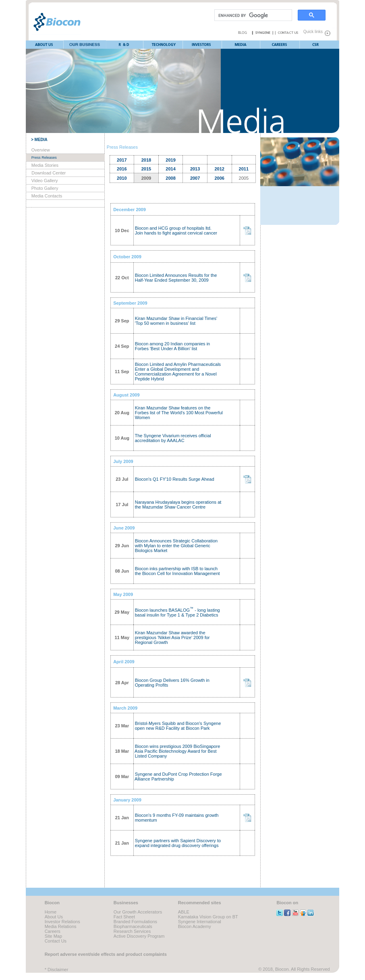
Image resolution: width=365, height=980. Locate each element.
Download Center (49, 173)
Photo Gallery (45, 188)
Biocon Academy (195, 926)
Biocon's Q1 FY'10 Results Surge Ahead (174, 479)
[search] (252, 15)
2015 (146, 169)
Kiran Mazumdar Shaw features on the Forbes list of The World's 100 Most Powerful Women (178, 413)
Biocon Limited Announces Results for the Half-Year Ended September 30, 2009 (175, 278)
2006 (219, 178)
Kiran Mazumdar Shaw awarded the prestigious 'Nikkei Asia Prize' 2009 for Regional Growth (172, 637)
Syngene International (200, 922)
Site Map (53, 936)
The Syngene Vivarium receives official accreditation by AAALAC (172, 438)
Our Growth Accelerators (138, 912)
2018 (146, 160)
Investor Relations (62, 922)
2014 (170, 169)
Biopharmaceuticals (133, 926)
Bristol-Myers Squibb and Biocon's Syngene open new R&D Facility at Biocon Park (177, 726)
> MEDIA (39, 140)
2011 (244, 169)
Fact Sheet (124, 917)
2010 (122, 178)
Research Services (132, 931)
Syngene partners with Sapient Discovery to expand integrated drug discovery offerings (177, 843)
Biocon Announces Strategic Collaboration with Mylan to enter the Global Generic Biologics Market (176, 546)
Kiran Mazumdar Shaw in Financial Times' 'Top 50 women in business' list (176, 321)
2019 (170, 160)
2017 (122, 160)
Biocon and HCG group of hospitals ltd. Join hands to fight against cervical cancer (175, 230)
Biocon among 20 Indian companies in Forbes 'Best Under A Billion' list (172, 346)
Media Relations (61, 926)
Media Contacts (47, 196)
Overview (41, 150)
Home (51, 912)
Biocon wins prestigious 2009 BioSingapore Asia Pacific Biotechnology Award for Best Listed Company (177, 751)
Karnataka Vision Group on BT (208, 917)
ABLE (184, 912)
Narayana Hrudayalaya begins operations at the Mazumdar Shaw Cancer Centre (178, 505)
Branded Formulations (135, 922)
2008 (170, 178)
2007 (195, 178)
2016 (122, 169)
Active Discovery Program (139, 936)
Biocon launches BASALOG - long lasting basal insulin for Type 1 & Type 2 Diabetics (177, 612)
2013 (195, 169)
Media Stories (45, 165)
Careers (53, 931)
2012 (219, 169)
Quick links (311, 32)
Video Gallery (45, 181)
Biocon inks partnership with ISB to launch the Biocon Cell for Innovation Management (177, 571)
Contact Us (56, 941)
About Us (54, 917)
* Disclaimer (57, 970)
